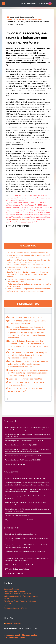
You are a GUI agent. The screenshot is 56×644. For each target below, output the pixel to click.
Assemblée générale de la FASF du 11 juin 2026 (21, 445)
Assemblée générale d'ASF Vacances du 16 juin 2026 (23, 460)
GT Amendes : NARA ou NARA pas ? (17, 516)
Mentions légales (29, 635)
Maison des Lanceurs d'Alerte (16, 608)
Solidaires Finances (12, 589)
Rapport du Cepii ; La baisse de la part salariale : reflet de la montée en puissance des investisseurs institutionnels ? (28, 364)
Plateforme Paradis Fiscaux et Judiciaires (20, 601)
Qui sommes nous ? (12, 635)
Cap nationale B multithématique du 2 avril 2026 (22, 534)
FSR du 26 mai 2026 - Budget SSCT (17, 464)
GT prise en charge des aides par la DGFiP (19, 520)
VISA (6, 606)
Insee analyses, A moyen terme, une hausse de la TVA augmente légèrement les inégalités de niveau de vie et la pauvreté (28, 373)
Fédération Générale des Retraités (18, 594)
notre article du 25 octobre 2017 (24, 219)
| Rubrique (16, 623)
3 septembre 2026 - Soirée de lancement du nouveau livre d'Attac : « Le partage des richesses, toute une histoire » (28, 274)
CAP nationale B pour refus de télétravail (19, 565)
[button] (28, 311)
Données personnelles (15, 637)
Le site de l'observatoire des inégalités (25, 379)
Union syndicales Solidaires (15, 591)
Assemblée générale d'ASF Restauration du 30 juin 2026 (24, 441)
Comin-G (7, 603)
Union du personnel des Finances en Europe (21, 596)
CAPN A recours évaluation (14, 573)
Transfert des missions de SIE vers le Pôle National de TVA (25, 478)
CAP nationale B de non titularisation (17, 569)
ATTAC (7, 598)
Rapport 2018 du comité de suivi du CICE (25, 317)
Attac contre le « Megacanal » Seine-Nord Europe (26, 265)
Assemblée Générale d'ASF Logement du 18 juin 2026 (23, 456)
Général (9, 623)
